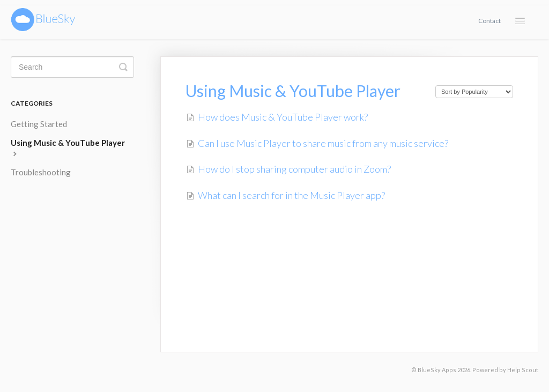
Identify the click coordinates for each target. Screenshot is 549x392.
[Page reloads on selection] (474, 92)
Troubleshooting (41, 172)
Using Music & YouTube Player (68, 147)
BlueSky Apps (437, 370)
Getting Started (39, 124)
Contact (489, 21)
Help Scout (523, 370)
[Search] (72, 67)
